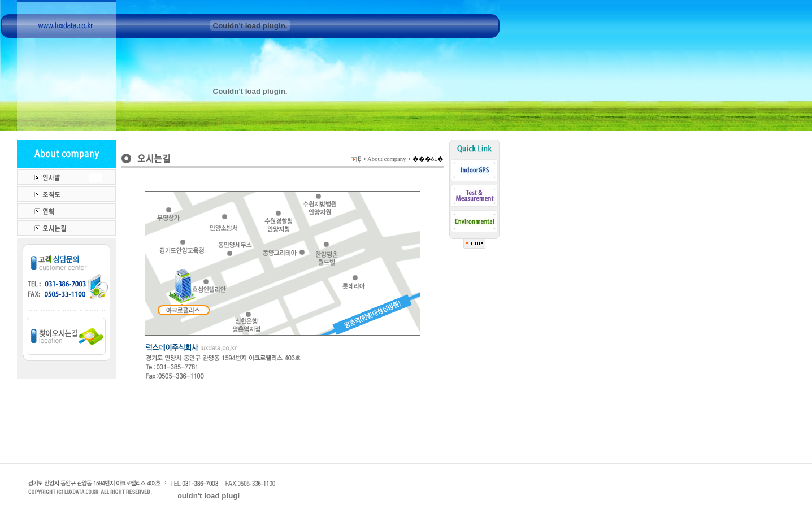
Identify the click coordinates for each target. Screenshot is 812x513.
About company (387, 159)
